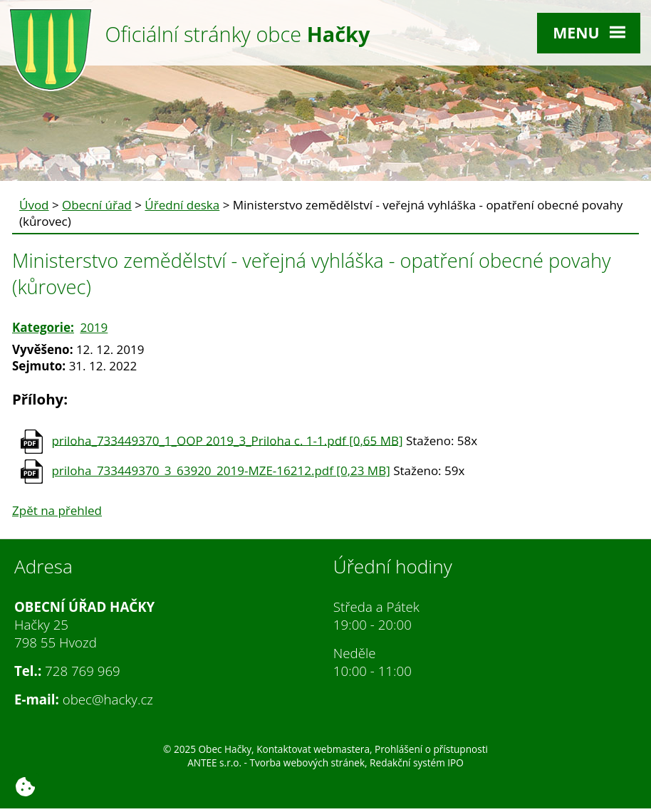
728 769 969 (83, 671)
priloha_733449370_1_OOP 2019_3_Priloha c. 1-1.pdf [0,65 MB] (227, 440)
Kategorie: (43, 327)
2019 (94, 327)
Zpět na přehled (57, 510)
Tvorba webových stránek (307, 762)
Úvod (34, 205)
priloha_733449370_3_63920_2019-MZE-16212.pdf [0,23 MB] (220, 470)
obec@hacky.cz (108, 699)
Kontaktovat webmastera (313, 749)
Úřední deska (182, 205)
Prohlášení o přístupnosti (431, 749)
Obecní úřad (97, 205)
